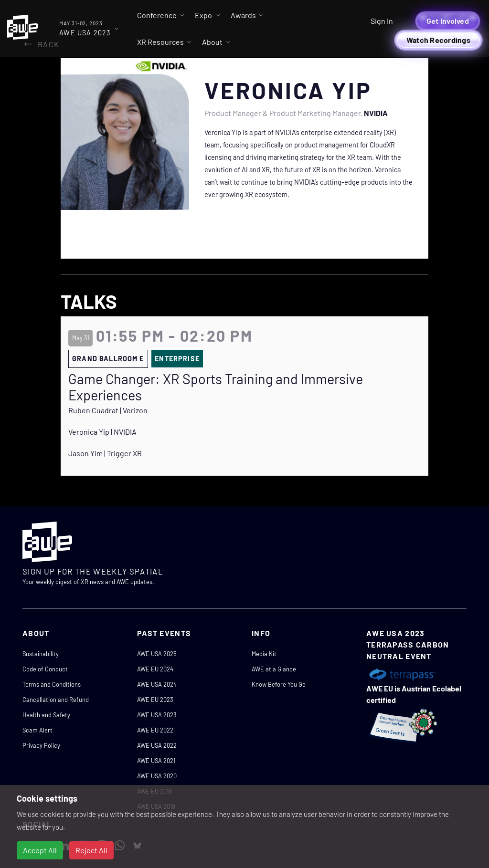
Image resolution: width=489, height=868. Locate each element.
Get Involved (448, 21)
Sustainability (41, 654)
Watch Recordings (438, 40)
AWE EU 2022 (155, 730)
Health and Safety (46, 715)
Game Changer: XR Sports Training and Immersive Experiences (216, 387)
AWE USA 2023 (157, 715)
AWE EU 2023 (155, 700)
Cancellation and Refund (56, 700)
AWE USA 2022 (157, 745)
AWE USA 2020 (157, 776)
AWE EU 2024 (155, 669)
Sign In (382, 21)
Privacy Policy (41, 745)
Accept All (40, 850)
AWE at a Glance (274, 669)
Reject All (91, 850)
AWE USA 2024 (157, 684)
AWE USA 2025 (157, 654)
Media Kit (264, 654)
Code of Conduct (45, 669)
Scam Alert (37, 730)
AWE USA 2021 (156, 761)
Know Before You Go (279, 684)
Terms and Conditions (52, 684)
